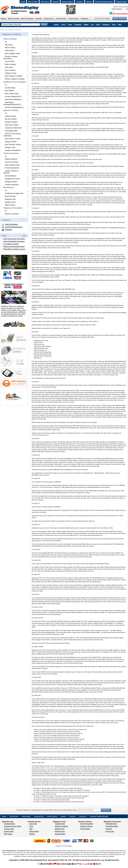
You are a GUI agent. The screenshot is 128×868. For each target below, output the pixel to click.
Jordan (56, 25)
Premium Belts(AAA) (12, 168)
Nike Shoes (9, 45)
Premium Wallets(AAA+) (13, 97)
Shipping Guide (121, 2)
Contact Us (49, 19)
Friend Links (110, 831)
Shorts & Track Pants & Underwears (12, 135)
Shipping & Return (86, 826)
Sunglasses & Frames (12, 179)
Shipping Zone (60, 831)
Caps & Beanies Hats (12, 165)
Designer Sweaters (11, 122)
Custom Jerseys (67, 2)
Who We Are (45, 2)
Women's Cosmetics (12, 214)
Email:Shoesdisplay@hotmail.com (17, 227)
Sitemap (89, 2)
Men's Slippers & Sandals (14, 76)
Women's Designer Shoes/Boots (11, 58)
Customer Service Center (13, 826)
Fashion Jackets (10, 116)
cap (92, 25)
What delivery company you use (14, 249)
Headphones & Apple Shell (14, 193)
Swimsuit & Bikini (11, 142)
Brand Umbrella (10, 196)
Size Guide (33, 824)
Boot (98, 25)
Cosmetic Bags (10, 88)
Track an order (9, 829)
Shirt (114, 25)
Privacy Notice (85, 829)
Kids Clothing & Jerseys (13, 144)
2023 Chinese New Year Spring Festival (17, 239)
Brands (39, 19)
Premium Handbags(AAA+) (14, 107)
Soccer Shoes (10, 61)
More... (25, 236)
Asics (63, 25)
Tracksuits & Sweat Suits (13, 128)
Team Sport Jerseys (12, 125)
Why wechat (8, 834)
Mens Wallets (9, 91)
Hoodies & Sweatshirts (13, 150)
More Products (27, 19)
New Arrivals (14, 19)
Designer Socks (10, 202)
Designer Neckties (11, 182)
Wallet (86, 25)
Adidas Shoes (10, 51)
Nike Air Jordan (10, 48)
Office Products (10, 205)
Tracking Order (60, 824)
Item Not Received (87, 824)
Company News (9, 824)
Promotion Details (112, 826)
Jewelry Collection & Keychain (11, 172)
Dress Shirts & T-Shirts (13, 139)
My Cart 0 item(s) (121, 14)
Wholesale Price (111, 824)
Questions (79, 2)
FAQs (31, 826)
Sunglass (106, 25)
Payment (85, 19)
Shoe (70, 25)
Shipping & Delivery (62, 826)
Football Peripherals (12, 185)
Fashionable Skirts (11, 131)
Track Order (74, 19)
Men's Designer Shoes (13, 53)
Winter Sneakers (11, 64)
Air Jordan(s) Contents (11, 244)
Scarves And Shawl (11, 162)
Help (31, 829)
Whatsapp (8, 230)
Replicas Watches (11, 159)
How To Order (33, 2)
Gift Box (32, 834)
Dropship (56, 2)
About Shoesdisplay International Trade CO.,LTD (20, 241)
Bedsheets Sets (10, 199)
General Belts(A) (11, 176)
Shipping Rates (60, 834)
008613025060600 (11, 224)
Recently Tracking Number (104, 2)
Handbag (78, 25)
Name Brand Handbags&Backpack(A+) (12, 103)
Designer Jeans (10, 147)
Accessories (61, 19)
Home (23, 2)
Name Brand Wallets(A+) (13, 99)
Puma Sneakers (10, 70)
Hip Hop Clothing (11, 119)
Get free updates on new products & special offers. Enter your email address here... (64, 810)
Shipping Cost (60, 829)
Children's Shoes (11, 73)
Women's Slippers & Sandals (15, 79)
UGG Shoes (9, 67)
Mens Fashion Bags (12, 94)
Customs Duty (39, 816)
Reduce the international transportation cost (18, 247)
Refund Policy (34, 831)
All (6, 42)
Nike (120, 25)
